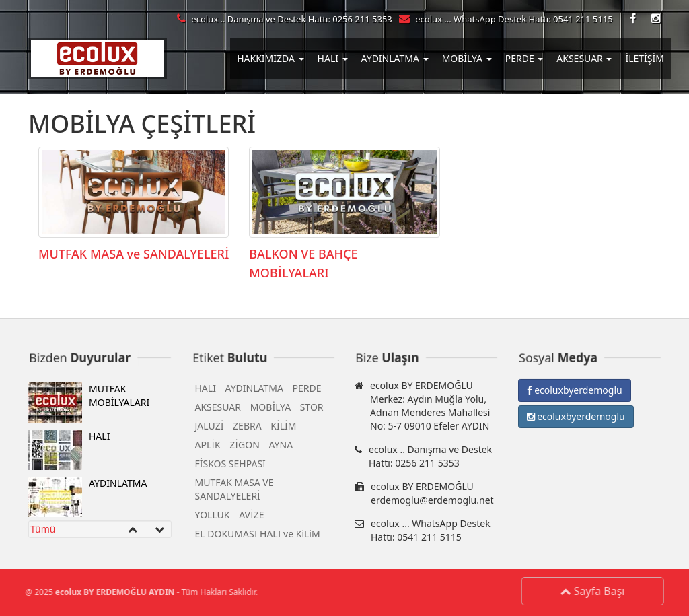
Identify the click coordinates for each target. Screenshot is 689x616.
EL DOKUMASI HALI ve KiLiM (258, 536)
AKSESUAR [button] (584, 58)
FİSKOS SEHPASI (230, 466)
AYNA (281, 447)
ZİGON (245, 447)
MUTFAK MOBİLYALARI (89, 405)
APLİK (208, 447)
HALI (69, 452)
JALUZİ (210, 429)
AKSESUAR (218, 410)
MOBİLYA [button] (467, 58)
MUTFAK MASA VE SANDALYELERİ (234, 492)
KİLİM (283, 429)
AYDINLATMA (87, 500)
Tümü (43, 532)
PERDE (307, 391)
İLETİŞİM (645, 58)
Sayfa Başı (595, 591)
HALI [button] (333, 58)
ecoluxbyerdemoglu (575, 393)
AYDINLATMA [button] (395, 58)
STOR (312, 410)
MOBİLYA (270, 410)
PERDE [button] (524, 58)
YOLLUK (213, 517)
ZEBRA (247, 429)
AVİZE (251, 517)
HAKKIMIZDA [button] (270, 58)
